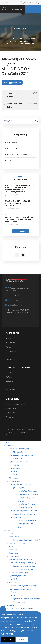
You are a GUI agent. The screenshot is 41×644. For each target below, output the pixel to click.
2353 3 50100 (14, 295)
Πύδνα (9, 385)
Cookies (3, 611)
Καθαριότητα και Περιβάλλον (21, 560)
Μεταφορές (18, 452)
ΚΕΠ (15, 579)
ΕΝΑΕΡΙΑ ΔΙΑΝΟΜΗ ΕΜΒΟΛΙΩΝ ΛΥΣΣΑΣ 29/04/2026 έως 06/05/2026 (18, 203)
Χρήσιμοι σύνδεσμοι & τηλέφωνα (27, 599)
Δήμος (8, 355)
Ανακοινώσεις (32, 39)
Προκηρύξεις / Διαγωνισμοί (17, 154)
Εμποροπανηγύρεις (25, 569)
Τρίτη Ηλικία (14, 537)
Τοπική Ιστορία (15, 481)
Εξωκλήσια (18, 517)
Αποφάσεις (10, 417)
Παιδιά (12, 534)
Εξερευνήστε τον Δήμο (18, 462)
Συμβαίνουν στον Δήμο (18, 573)
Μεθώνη (9, 381)
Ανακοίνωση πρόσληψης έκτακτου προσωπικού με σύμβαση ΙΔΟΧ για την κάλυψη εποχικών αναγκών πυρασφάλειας (20, 218)
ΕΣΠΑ (9, 160)
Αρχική (7, 39)
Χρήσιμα (12, 592)
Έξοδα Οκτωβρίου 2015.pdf (14, 105)
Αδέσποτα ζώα (15, 582)
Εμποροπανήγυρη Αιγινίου (24, 566)
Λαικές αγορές (19, 602)
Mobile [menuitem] (23, 2)
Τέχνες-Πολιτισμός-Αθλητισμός (22, 563)
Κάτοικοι (9, 347)
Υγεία (11, 547)
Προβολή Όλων (20, 231)
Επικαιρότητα (11, 408)
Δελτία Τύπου (12, 148)
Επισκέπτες (10, 343)
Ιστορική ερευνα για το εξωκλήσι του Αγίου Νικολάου (27, 524)
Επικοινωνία (11, 360)
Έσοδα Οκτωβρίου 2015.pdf (15, 95)
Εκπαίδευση (14, 553)
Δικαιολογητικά (15, 612)
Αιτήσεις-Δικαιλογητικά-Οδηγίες (22, 586)
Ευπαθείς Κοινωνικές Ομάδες (21, 543)
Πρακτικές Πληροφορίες (19, 449)
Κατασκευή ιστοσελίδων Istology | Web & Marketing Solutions (20, 432)
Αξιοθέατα (10, 390)
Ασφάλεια (13, 550)
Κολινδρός (10, 377)
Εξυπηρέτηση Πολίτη (17, 576)
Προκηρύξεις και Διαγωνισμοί (21, 589)
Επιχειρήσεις (11, 351)
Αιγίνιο (9, 373)
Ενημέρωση (18, 39)
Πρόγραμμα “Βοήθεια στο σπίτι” (26, 540)
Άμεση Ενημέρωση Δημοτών (17, 404)
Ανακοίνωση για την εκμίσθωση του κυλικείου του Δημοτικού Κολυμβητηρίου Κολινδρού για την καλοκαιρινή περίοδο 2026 (20, 188)
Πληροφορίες (7, 636)
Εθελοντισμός (15, 556)
